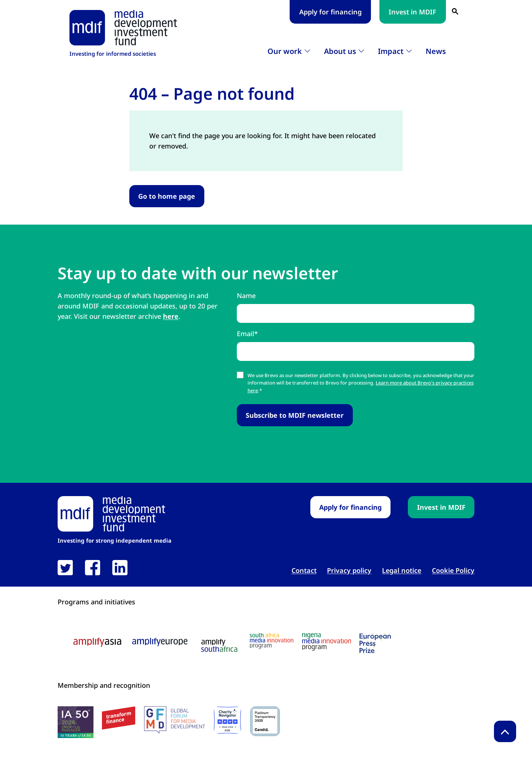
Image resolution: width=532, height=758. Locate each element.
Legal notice (402, 570)
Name (246, 296)
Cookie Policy (453, 570)
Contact (304, 570)
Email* (247, 334)
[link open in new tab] (65, 568)
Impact (391, 51)
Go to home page (167, 196)
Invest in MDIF (412, 12)
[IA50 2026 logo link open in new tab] (76, 722)
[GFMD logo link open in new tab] (175, 720)
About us (340, 51)
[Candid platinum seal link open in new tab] (265, 721)
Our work (285, 51)
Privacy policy (349, 570)
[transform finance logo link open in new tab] (119, 718)
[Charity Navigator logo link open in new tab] (227, 720)
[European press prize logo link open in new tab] (375, 643)
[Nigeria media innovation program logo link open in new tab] (327, 642)
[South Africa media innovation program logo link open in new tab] (272, 641)
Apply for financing (330, 12)
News (436, 51)
